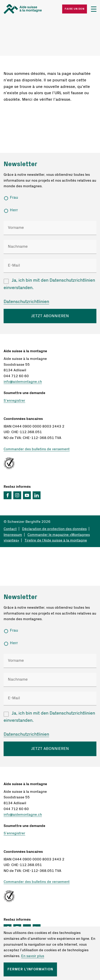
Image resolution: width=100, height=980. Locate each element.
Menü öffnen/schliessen (94, 9)
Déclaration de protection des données (54, 529)
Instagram (17, 495)
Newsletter (20, 164)
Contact (10, 529)
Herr (14, 210)
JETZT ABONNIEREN (50, 316)
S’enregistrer (14, 401)
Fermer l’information (30, 969)
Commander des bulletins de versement (37, 449)
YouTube (27, 495)
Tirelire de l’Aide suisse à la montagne (56, 540)
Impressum (13, 535)
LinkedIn (37, 495)
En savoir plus (33, 956)
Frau (14, 198)
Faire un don (74, 9)
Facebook (8, 495)
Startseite (27, 9)
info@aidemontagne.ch (23, 382)
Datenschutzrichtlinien (26, 302)
